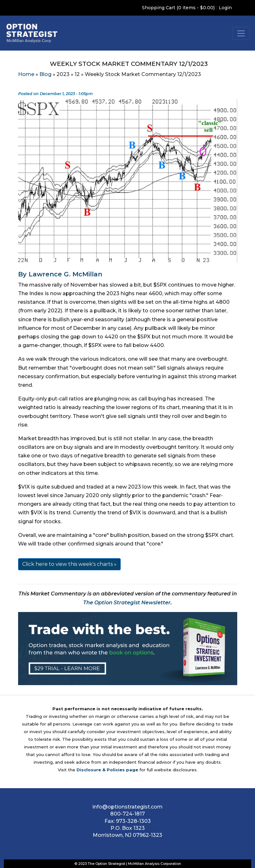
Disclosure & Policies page (107, 770)
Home (26, 74)
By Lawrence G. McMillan (60, 274)
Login (225, 8)
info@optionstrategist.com (127, 807)
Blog (45, 74)
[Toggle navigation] (241, 33)
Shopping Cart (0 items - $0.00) (178, 8)
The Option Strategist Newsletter (127, 603)
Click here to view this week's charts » (69, 564)
